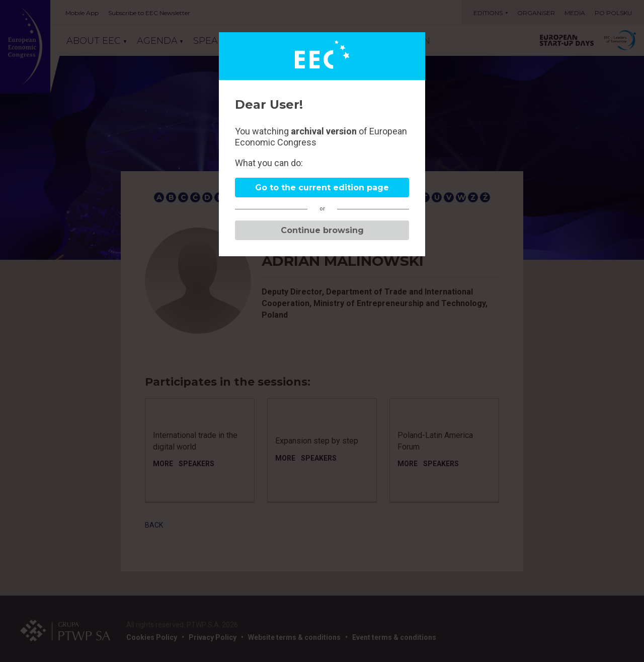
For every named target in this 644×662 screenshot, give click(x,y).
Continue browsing (322, 230)
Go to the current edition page (322, 188)
